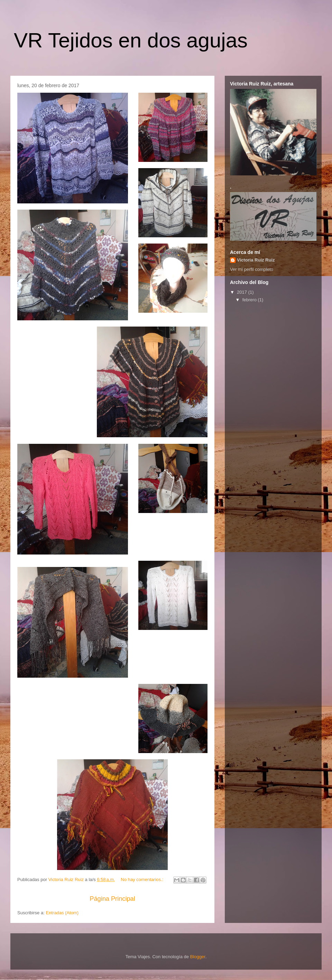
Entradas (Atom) (62, 913)
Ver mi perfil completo (252, 269)
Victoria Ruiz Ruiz (256, 260)
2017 (243, 292)
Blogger (198, 957)
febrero (250, 300)
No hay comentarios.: (142, 880)
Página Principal (112, 899)
